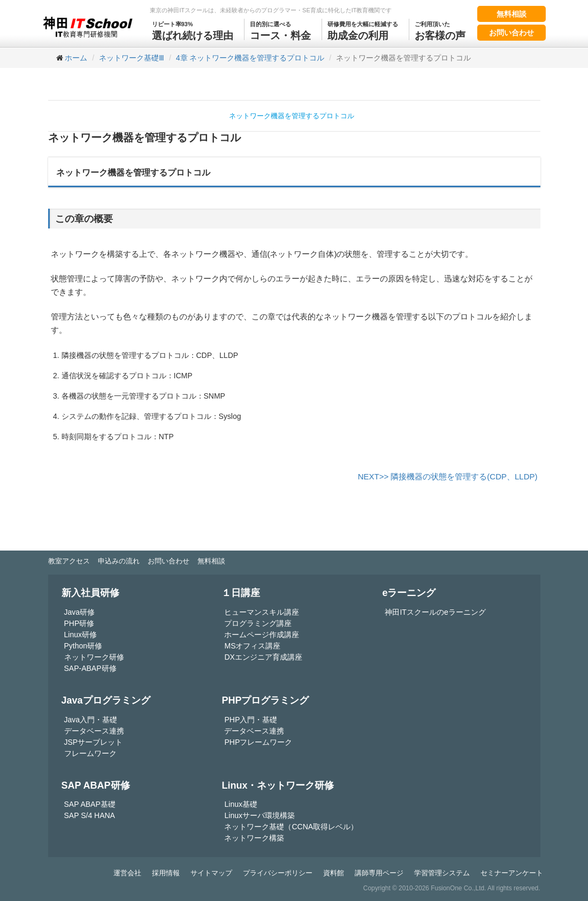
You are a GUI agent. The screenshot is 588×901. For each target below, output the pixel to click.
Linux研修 (81, 635)
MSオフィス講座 (252, 646)
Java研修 (80, 612)
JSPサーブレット (94, 742)
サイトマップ (211, 873)
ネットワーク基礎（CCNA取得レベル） (291, 827)
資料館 (334, 873)
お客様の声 (440, 30)
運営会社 (127, 873)
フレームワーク (90, 753)
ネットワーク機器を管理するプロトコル (292, 116)
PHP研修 (79, 623)
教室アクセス (69, 561)
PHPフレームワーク (258, 742)
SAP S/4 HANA (90, 815)
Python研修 (83, 646)
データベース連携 (94, 731)
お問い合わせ (511, 33)
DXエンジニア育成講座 (263, 657)
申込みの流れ (119, 561)
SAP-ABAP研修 (90, 668)
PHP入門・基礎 (251, 720)
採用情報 (166, 873)
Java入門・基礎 (91, 720)
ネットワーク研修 (94, 657)
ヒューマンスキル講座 (262, 612)
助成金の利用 (363, 30)
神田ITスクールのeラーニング (435, 612)
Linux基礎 (240, 804)
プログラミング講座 (258, 623)
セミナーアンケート (512, 873)
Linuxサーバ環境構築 (259, 815)
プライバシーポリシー (278, 873)
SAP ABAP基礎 (90, 804)
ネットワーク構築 (254, 838)
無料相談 (511, 14)
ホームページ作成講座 (262, 635)
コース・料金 (280, 30)
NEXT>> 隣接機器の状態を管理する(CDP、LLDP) (448, 476)
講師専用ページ (379, 873)
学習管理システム (442, 873)
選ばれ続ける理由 (193, 30)
